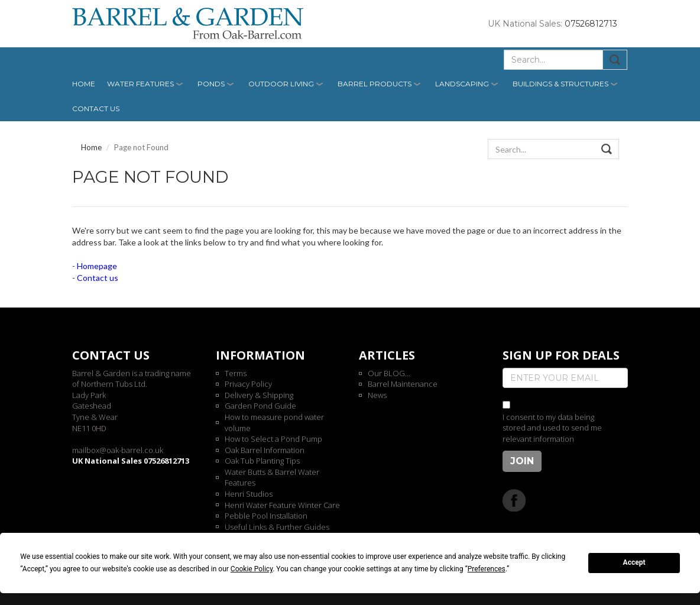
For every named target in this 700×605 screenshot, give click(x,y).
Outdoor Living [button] (281, 84)
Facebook (514, 500)
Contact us (96, 109)
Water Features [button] (140, 84)
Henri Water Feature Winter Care (282, 505)
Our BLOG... (389, 373)
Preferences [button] (487, 569)
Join (522, 461)
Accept (634, 562)
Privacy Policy (248, 384)
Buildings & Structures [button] (560, 84)
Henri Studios (249, 494)
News (377, 395)
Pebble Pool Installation (266, 516)
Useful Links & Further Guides (277, 527)
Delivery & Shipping (259, 395)
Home (84, 84)
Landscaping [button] (462, 84)
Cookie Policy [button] (252, 569)
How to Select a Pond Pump (273, 439)
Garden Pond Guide (260, 406)
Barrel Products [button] (375, 84)
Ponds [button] (211, 84)
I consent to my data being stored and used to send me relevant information (552, 428)
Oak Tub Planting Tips (262, 461)
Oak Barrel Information (265, 450)
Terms (236, 373)
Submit (615, 60)
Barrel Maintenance (403, 384)
